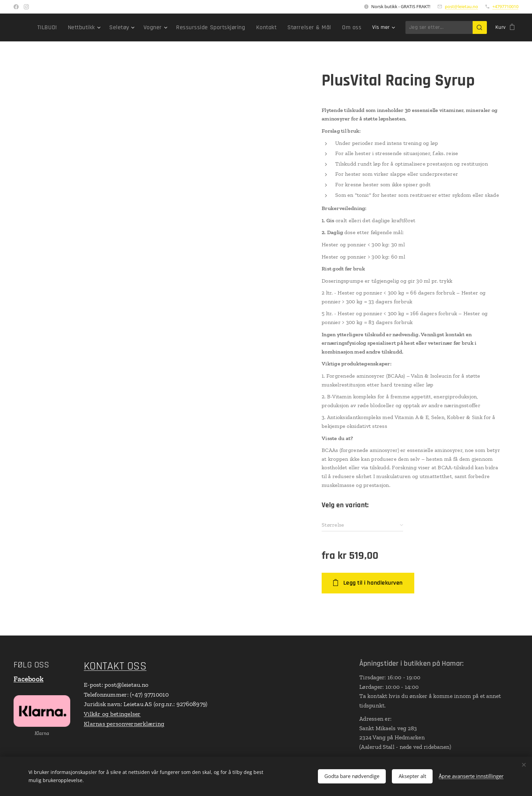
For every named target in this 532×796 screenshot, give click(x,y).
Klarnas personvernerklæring (124, 724)
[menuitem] (73, 27)
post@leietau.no (461, 6)
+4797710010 (505, 6)
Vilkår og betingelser (112, 714)
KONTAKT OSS (115, 666)
